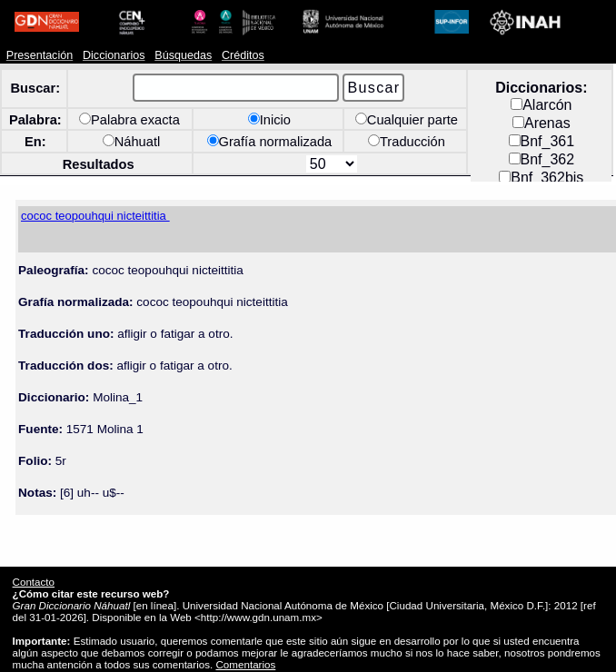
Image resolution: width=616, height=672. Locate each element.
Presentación (40, 55)
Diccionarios (114, 55)
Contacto (34, 582)
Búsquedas (183, 55)
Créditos (243, 55)
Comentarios (245, 664)
